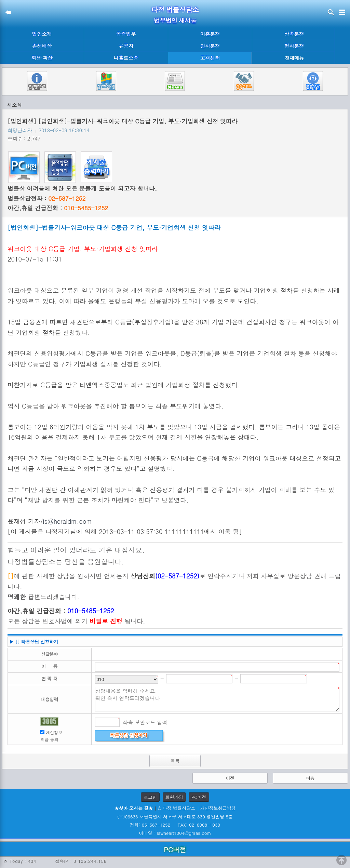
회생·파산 (42, 58)
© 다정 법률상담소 (176, 808)
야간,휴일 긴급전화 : (58, 208)
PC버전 (199, 797)
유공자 (126, 46)
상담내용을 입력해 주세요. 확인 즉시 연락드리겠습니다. (217, 699)
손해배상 (42, 46)
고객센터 (210, 58)
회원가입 (174, 797)
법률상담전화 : (46, 198)
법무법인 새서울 (175, 20)
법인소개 (42, 34)
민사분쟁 (210, 46)
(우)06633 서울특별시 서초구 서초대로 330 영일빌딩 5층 (175, 817)
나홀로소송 (126, 58)
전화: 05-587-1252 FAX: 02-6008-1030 (175, 825)
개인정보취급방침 (218, 808)
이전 (230, 778)
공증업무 (126, 34)
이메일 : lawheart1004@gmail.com (175, 833)
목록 (175, 761)
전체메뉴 (294, 58)
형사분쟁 (294, 46)
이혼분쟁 (210, 34)
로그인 (150, 797)
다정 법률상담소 (175, 9)
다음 (310, 778)
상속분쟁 (294, 34)
